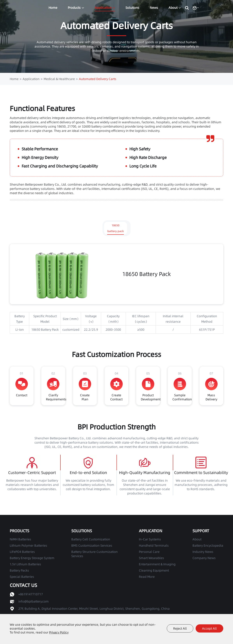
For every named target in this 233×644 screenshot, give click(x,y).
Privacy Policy (59, 632)
